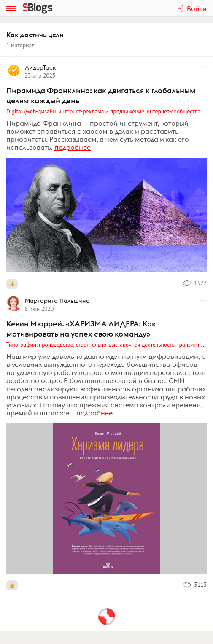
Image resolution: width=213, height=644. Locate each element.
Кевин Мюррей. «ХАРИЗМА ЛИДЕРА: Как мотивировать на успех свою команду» (81, 329)
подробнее (73, 147)
